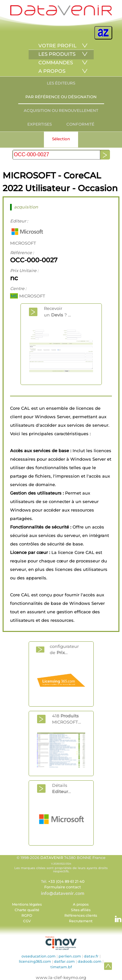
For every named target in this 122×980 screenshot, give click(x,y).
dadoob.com (90, 961)
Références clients (81, 916)
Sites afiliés (81, 910)
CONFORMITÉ (80, 124)
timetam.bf (61, 967)
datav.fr (91, 956)
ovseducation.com (39, 956)
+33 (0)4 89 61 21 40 (66, 881)
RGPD (27, 916)
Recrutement (81, 921)
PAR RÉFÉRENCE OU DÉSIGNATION (61, 97)
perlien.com (70, 956)
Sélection (61, 139)
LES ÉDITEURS (61, 83)
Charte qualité (27, 910)
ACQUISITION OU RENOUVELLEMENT (61, 110)
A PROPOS (52, 71)
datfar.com (64, 961)
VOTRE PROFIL (57, 46)
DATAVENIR (52, 858)
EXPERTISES (40, 124)
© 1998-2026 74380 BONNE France (61, 864)
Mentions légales (27, 904)
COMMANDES (56, 62)
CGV (27, 921)
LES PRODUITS (57, 54)
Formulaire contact (63, 887)
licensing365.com (35, 961)
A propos (81, 904)
